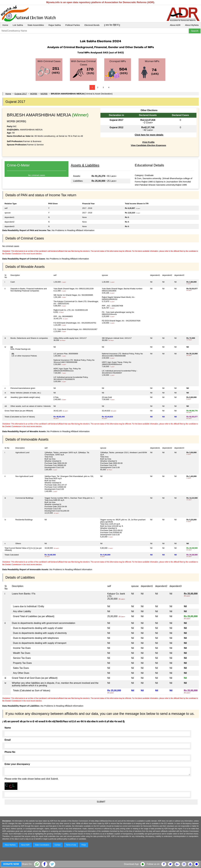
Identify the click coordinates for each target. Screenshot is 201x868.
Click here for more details (149, 135)
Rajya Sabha (55, 25)
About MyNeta (192, 25)
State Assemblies (36, 25)
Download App (131, 864)
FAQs (84, 845)
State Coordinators (42, 845)
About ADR (175, 25)
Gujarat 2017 (21, 94)
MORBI (34, 94)
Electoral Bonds (92, 25)
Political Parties (73, 25)
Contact (58, 845)
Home (5, 25)
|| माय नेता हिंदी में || (112, 25)
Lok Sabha (18, 25)
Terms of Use (71, 845)
